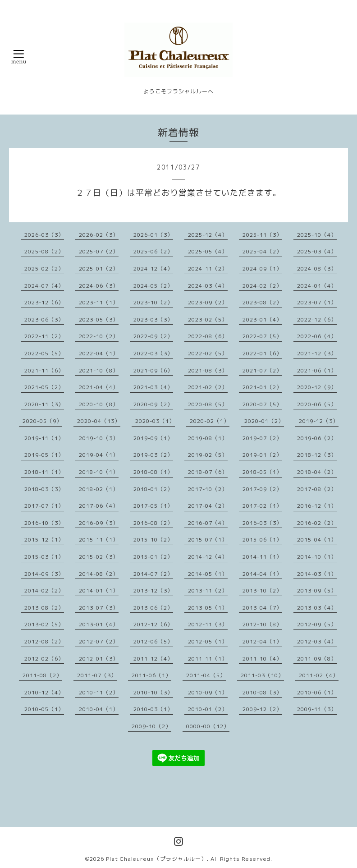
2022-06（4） (317, 336)
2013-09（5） (317, 590)
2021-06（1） (317, 370)
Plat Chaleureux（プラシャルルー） (156, 859)
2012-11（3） (208, 624)
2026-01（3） (153, 235)
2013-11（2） (208, 590)
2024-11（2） (208, 269)
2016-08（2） (153, 523)
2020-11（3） (44, 404)
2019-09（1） (153, 438)
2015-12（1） (44, 540)
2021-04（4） (99, 387)
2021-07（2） (262, 370)
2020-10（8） (99, 404)
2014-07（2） (153, 574)
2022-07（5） (262, 336)
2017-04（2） (208, 506)
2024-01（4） (317, 286)
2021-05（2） (44, 387)
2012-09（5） (317, 624)
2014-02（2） (44, 590)
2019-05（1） (44, 455)
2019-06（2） (317, 438)
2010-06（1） (317, 692)
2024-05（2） (153, 286)
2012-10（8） (262, 624)
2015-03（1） (44, 557)
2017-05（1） (153, 506)
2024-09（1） (262, 269)
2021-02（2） (208, 387)
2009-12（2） (262, 709)
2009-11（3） (317, 709)
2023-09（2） (208, 302)
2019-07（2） (262, 438)
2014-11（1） (262, 557)
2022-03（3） (153, 353)
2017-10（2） (208, 489)
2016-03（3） (262, 523)
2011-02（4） (319, 675)
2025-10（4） (317, 235)
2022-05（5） (44, 353)
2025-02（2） (44, 269)
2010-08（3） (262, 692)
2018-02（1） (99, 489)
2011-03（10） (262, 675)
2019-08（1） (208, 438)
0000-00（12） (208, 726)
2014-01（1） (99, 590)
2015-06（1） (262, 540)
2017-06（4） (99, 506)
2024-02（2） (262, 286)
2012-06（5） (153, 641)
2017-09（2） (262, 489)
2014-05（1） (208, 574)
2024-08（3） (317, 269)
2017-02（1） (262, 506)
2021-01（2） (262, 387)
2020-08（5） (208, 404)
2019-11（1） (44, 438)
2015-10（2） (153, 540)
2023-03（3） (153, 319)
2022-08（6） (208, 336)
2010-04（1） (99, 709)
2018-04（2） (317, 472)
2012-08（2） (44, 641)
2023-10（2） (153, 302)
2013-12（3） (153, 590)
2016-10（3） (44, 523)
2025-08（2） (44, 251)
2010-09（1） (208, 692)
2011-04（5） (206, 675)
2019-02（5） (208, 455)
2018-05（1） (262, 472)
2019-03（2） (153, 455)
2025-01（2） (99, 269)
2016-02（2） (317, 523)
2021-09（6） (153, 370)
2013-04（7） (262, 608)
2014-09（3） (44, 574)
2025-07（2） (99, 251)
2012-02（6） (44, 659)
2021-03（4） (153, 387)
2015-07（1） (208, 540)
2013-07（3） (99, 608)
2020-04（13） (99, 421)
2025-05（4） (208, 251)
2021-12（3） (317, 353)
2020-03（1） (155, 421)
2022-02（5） (208, 353)
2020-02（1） (210, 421)
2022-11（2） (44, 336)
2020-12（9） (317, 387)
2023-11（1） (99, 302)
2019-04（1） (99, 455)
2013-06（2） (153, 608)
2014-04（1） (262, 574)
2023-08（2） (262, 302)
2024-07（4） (44, 286)
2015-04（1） (317, 540)
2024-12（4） (153, 269)
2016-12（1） (317, 506)
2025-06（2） (153, 251)
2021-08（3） (208, 370)
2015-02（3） (99, 557)
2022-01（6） (262, 353)
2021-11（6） (44, 370)
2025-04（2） (262, 251)
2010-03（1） (153, 709)
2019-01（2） (262, 455)
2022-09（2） (153, 336)
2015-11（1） (99, 540)
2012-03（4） (317, 641)
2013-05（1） (208, 608)
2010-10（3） (153, 692)
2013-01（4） (99, 624)
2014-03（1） (317, 574)
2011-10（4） (262, 659)
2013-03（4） (317, 608)
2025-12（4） (208, 235)
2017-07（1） (44, 506)
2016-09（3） (99, 523)
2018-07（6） (208, 472)
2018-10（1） (99, 472)
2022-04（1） (99, 353)
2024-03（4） (208, 286)
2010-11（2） (99, 692)
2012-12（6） (153, 624)
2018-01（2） (153, 489)
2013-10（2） (262, 590)
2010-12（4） (44, 692)
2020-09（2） (153, 404)
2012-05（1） (208, 641)
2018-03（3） (44, 489)
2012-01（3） (99, 659)
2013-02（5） (44, 624)
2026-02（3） (99, 235)
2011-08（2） (42, 675)
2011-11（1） (208, 659)
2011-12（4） (153, 659)
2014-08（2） (99, 574)
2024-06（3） (99, 286)
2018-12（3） (317, 455)
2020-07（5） (262, 404)
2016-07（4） (208, 523)
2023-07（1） (317, 302)
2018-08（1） (153, 472)
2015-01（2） (153, 557)
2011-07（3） (97, 675)
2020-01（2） (264, 421)
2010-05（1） (44, 709)
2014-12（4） (208, 557)
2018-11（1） (44, 472)
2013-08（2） (44, 608)
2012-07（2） (99, 641)
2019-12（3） (319, 421)
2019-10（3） (99, 438)
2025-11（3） (262, 235)
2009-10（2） (151, 726)
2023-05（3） (99, 319)
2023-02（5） (208, 319)
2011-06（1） (151, 675)
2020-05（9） (42, 421)
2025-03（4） (317, 251)
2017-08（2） (317, 489)
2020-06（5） (317, 404)
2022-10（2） (99, 336)
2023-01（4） (262, 319)
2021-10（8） (99, 370)
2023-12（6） (44, 302)
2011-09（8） (317, 659)
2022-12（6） (317, 319)
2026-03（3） (44, 235)
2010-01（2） (208, 709)
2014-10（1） (317, 557)
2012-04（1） (262, 641)
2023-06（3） (44, 319)
